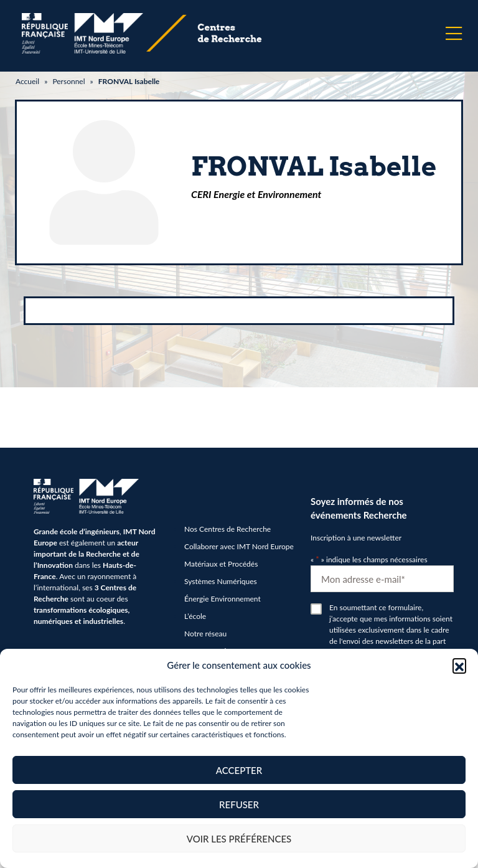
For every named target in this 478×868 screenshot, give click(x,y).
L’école (195, 616)
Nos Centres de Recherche (227, 529)
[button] (459, 665)
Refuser (239, 804)
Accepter (239, 770)
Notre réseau (205, 634)
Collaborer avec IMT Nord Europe (239, 546)
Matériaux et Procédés (221, 564)
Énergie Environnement (223, 599)
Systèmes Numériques (221, 581)
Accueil (27, 81)
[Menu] (454, 34)
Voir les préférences (239, 839)
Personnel (68, 81)
